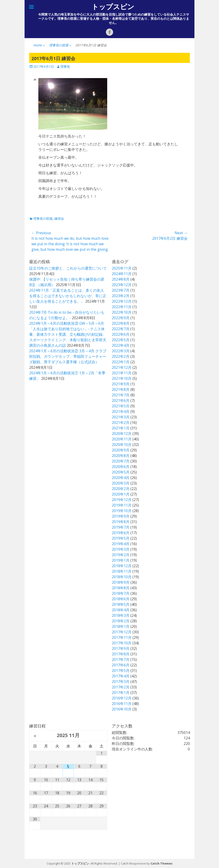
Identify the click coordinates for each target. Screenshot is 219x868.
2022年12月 (122, 301)
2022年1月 (121, 362)
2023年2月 (121, 296)
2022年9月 (121, 318)
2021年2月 (121, 423)
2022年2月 (121, 356)
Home (39, 45)
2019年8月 (121, 522)
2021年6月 (121, 400)
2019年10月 (122, 511)
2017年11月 (122, 637)
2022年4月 (121, 345)
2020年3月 (121, 483)
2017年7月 (121, 659)
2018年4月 (121, 610)
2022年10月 (122, 312)
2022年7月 (121, 329)
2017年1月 (121, 693)
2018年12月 (122, 566)
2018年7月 (121, 593)
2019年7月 (121, 527)
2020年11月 (122, 439)
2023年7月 (121, 290)
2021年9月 (121, 384)
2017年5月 (121, 671)
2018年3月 (121, 615)
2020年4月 (121, 478)
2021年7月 (121, 395)
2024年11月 (122, 274)
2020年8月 (121, 456)
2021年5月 (121, 406)
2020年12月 (122, 434)
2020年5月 (121, 472)
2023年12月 (122, 285)
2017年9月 (121, 648)
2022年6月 (121, 334)
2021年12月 (122, 367)
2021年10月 (122, 378)
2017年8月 (121, 654)
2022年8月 (121, 323)
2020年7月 (121, 461)
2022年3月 (121, 351)
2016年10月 (122, 709)
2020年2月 (121, 489)
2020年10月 (122, 445)
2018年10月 (122, 577)
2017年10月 (122, 643)
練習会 (59, 218)
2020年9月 (121, 450)
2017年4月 (121, 676)
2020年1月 (121, 494)
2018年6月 (121, 599)
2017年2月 (121, 687)
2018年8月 (121, 588)
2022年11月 (122, 307)
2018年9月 (121, 582)
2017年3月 (121, 682)
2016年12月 (122, 698)
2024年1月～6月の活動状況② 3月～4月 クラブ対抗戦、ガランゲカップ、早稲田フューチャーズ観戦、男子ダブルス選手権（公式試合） (68, 356)
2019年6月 (121, 533)
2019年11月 (122, 505)
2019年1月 (121, 560)
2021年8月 (121, 389)
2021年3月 (121, 417)
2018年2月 (121, 621)
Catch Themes (161, 863)
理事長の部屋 (60, 45)
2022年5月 (121, 340)
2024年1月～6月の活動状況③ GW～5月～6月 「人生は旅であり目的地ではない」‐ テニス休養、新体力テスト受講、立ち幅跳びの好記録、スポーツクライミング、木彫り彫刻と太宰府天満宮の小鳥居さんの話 (68, 334)
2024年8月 (121, 279)
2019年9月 (121, 516)
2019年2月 (121, 555)
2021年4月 (121, 411)
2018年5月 (121, 604)
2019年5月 (121, 538)
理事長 (65, 66)
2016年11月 (122, 704)
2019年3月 (121, 549)
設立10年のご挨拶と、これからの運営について (68, 268)
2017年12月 (122, 632)
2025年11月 (122, 268)
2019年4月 (121, 544)
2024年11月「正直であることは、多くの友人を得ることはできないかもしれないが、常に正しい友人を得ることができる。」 (68, 296)
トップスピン (113, 7)
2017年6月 (121, 665)
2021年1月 (121, 428)
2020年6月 (121, 467)
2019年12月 (122, 500)
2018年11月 (122, 571)
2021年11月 (122, 373)
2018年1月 (121, 626)
